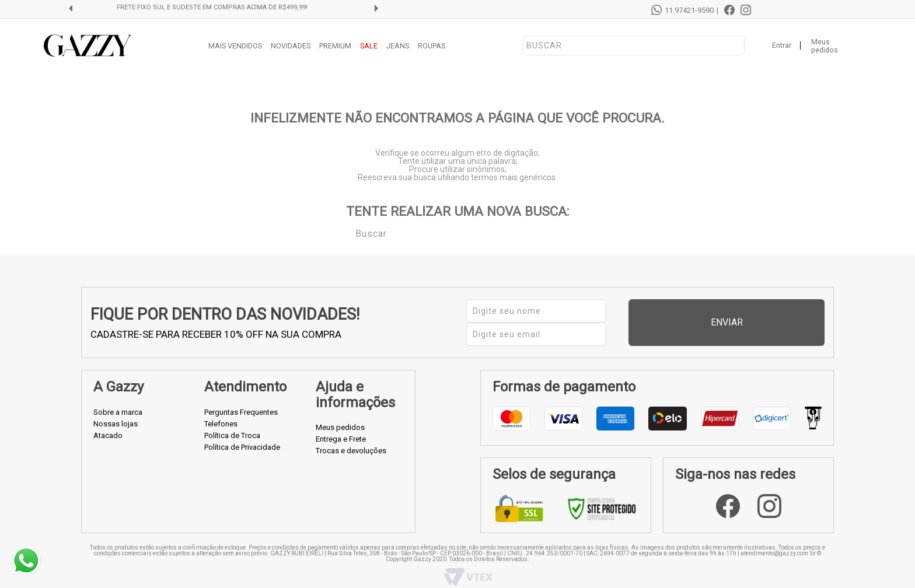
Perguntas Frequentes (241, 398)
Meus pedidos (825, 46)
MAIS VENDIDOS (235, 46)
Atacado (108, 421)
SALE (369, 46)
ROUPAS (432, 46)
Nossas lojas (116, 410)
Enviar (787, 316)
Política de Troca (232, 421)
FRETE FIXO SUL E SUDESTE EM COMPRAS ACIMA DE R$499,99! (227, 8)
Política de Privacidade (242, 433)
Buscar (347, 233)
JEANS (398, 46)
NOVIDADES (291, 46)
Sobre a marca (118, 398)
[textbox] (634, 45)
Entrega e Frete (341, 426)
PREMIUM (335, 46)
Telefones (221, 410)
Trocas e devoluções (351, 437)
